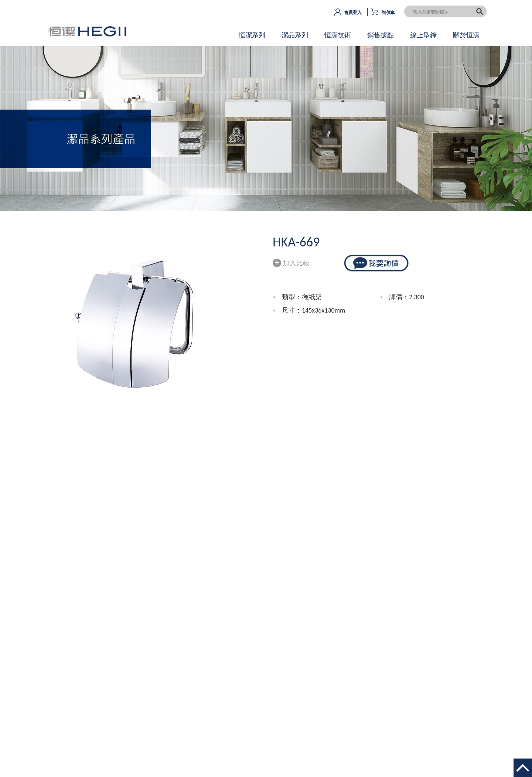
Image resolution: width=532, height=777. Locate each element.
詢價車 (388, 13)
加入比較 (291, 262)
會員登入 (353, 13)
